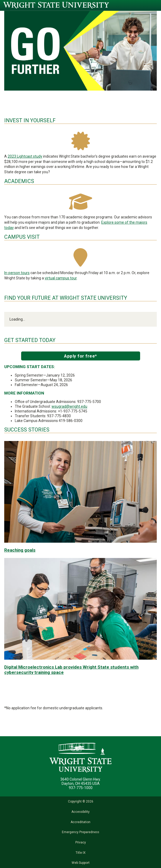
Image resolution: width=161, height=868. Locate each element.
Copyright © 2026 (81, 801)
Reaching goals (20, 550)
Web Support (81, 863)
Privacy (81, 842)
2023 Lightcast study (25, 156)
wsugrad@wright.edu (69, 406)
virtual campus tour (61, 278)
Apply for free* (80, 356)
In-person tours (17, 273)
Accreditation (80, 822)
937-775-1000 (81, 788)
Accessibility (80, 812)
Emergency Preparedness (80, 832)
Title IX (80, 853)
